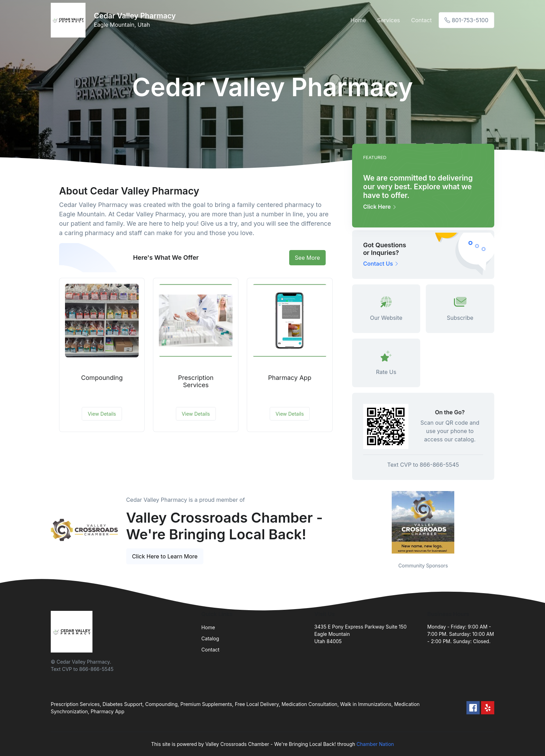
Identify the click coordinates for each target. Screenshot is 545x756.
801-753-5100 (466, 20)
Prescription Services (196, 381)
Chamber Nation (375, 744)
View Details (102, 414)
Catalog (210, 638)
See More (307, 258)
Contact (421, 20)
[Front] (70, 20)
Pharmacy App (290, 378)
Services (389, 20)
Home (358, 20)
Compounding (102, 378)
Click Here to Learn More (165, 556)
